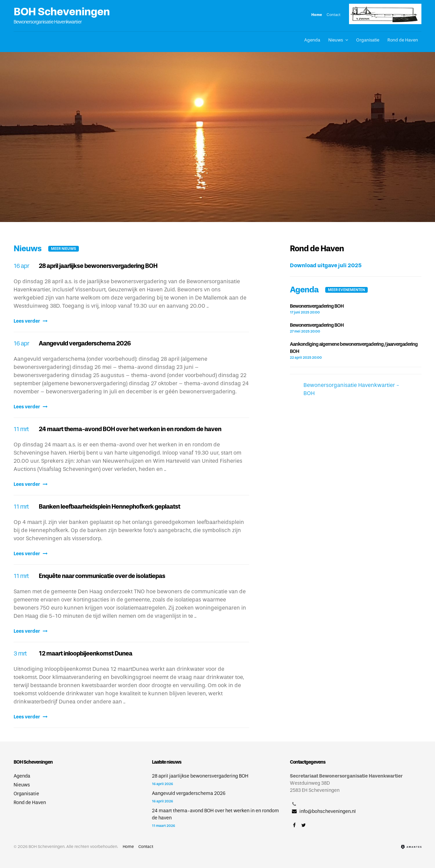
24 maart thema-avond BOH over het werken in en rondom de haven (130, 429)
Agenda (312, 40)
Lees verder (31, 321)
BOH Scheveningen (62, 12)
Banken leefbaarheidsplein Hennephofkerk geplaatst (109, 507)
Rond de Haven (403, 40)
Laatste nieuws (167, 762)
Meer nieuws (64, 249)
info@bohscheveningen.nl (323, 811)
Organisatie (368, 40)
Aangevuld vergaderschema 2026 (85, 343)
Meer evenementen (346, 290)
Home (317, 15)
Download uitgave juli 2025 (326, 265)
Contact (334, 15)
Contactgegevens (308, 762)
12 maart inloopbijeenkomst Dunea (85, 653)
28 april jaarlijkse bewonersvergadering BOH (98, 266)
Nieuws (336, 40)
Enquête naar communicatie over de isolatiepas (102, 576)
